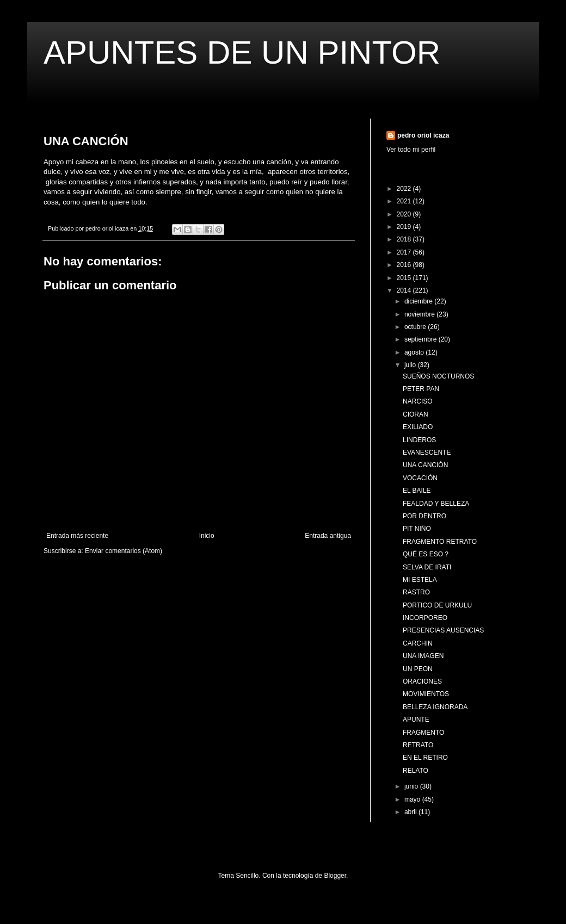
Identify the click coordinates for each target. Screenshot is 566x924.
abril (411, 812)
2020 (405, 214)
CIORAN (416, 414)
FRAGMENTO (423, 733)
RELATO (416, 771)
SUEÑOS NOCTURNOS (438, 376)
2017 (405, 252)
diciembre (419, 301)
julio (411, 365)
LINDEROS (419, 440)
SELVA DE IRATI (427, 567)
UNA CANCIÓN (425, 465)
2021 (405, 201)
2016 (405, 265)
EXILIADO (418, 427)
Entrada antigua (328, 536)
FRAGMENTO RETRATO (440, 542)
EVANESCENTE (427, 452)
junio (412, 786)
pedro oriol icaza (423, 135)
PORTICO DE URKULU (437, 605)
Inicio (207, 536)
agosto (415, 352)
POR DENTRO (424, 516)
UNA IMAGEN (423, 656)
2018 (405, 239)
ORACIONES (422, 681)
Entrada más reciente (77, 536)
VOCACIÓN (420, 478)
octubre (416, 327)
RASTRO (416, 592)
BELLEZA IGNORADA (435, 707)
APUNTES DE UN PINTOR (242, 52)
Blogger (335, 876)
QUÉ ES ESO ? (426, 554)
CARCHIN (418, 643)
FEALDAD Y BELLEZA (436, 504)
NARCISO (418, 401)
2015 (405, 278)
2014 (405, 290)
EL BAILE (417, 491)
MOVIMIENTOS (426, 694)
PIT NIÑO (417, 529)
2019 (405, 227)
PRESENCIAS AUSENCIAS (443, 630)
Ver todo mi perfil (411, 150)
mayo (413, 799)
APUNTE (416, 720)
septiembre (422, 339)
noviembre (420, 314)
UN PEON (418, 669)
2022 (405, 189)
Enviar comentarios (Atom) (124, 551)
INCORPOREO (425, 618)
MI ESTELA (420, 580)
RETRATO (418, 745)
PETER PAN (421, 389)
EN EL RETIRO (425, 758)
